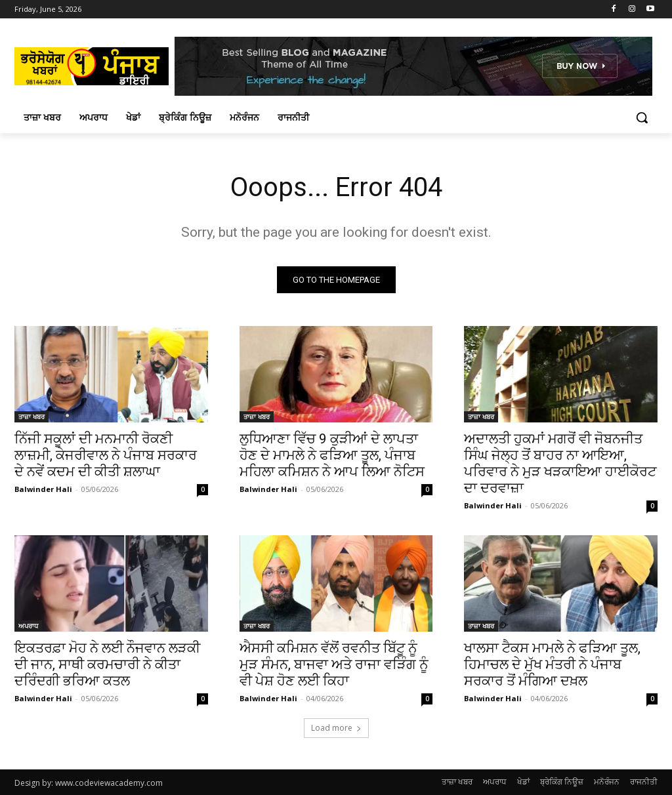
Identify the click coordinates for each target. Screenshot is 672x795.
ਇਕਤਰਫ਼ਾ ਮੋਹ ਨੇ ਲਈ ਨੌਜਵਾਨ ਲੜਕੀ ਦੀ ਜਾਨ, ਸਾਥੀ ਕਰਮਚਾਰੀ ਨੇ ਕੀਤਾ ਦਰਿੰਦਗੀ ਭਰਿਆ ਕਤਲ (107, 665)
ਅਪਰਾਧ (28, 626)
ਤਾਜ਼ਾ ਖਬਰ (31, 417)
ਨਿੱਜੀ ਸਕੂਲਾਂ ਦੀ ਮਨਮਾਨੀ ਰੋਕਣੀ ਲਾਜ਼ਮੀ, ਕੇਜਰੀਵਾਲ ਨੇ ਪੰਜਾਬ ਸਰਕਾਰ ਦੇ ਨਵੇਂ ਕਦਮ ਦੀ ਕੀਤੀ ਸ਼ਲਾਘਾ (106, 455)
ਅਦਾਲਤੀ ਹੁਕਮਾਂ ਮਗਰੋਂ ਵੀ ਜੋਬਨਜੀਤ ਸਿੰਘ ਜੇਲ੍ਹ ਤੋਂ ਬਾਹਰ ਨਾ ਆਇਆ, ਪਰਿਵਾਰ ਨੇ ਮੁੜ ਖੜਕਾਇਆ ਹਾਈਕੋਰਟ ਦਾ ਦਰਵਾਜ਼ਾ (560, 463)
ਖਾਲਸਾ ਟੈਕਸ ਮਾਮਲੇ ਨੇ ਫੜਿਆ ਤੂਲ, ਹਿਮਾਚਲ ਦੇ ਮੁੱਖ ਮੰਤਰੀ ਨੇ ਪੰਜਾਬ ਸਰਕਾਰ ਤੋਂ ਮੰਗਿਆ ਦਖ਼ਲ (552, 665)
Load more (336, 728)
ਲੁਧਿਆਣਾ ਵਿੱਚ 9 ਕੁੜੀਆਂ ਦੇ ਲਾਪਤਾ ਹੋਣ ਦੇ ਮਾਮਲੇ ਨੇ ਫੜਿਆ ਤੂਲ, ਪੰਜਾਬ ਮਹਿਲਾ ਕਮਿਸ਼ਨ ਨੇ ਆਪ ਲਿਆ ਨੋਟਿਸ (332, 455)
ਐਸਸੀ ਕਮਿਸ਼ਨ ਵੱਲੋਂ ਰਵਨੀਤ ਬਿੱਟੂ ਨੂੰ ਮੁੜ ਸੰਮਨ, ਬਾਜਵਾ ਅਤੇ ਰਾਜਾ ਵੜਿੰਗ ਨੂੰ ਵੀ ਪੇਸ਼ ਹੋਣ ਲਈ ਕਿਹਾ (334, 665)
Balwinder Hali (43, 489)
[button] (642, 117)
